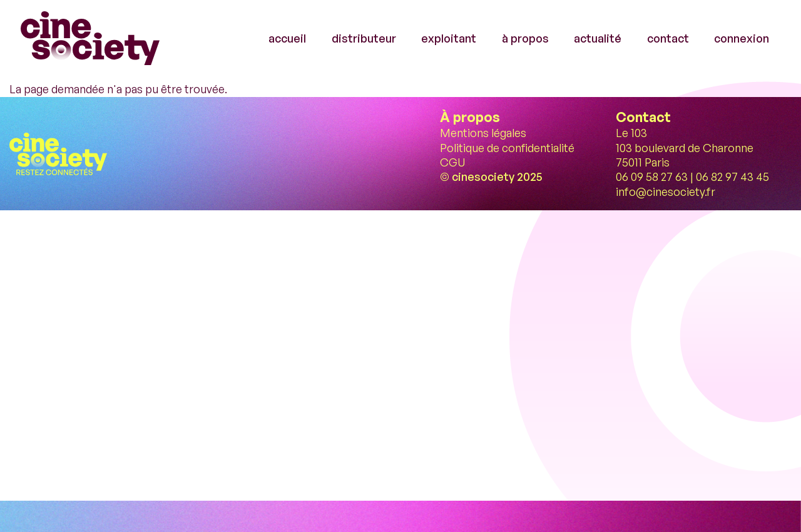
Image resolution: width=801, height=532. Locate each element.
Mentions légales (483, 133)
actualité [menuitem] (598, 38)
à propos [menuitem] (525, 38)
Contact (643, 117)
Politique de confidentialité (507, 148)
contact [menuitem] (668, 38)
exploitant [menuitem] (449, 38)
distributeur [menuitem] (364, 38)
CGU (452, 162)
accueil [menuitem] (287, 38)
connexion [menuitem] (742, 38)
